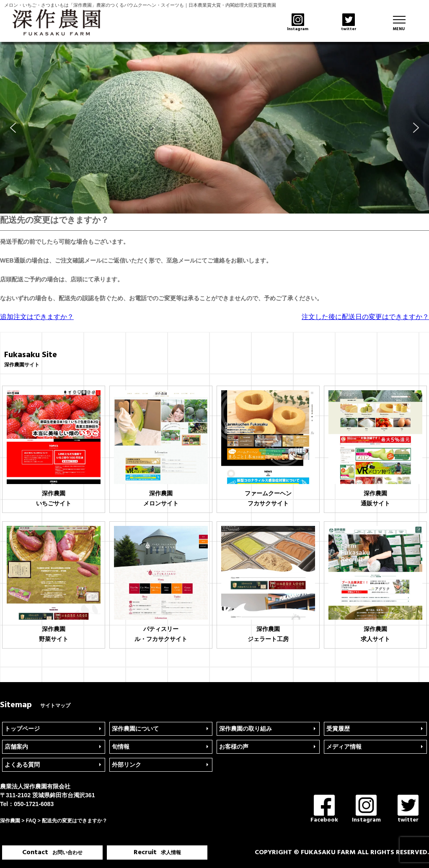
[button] (13, 128)
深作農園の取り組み (246, 729)
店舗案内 (16, 747)
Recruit (157, 853)
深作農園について (135, 729)
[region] (214, 128)
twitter (408, 810)
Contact (52, 853)
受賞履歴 (338, 729)
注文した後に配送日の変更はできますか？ (365, 317)
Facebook (324, 810)
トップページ (22, 729)
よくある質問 (22, 765)
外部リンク (127, 765)
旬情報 (121, 747)
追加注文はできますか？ (37, 317)
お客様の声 (234, 747)
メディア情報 (344, 747)
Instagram (366, 810)
